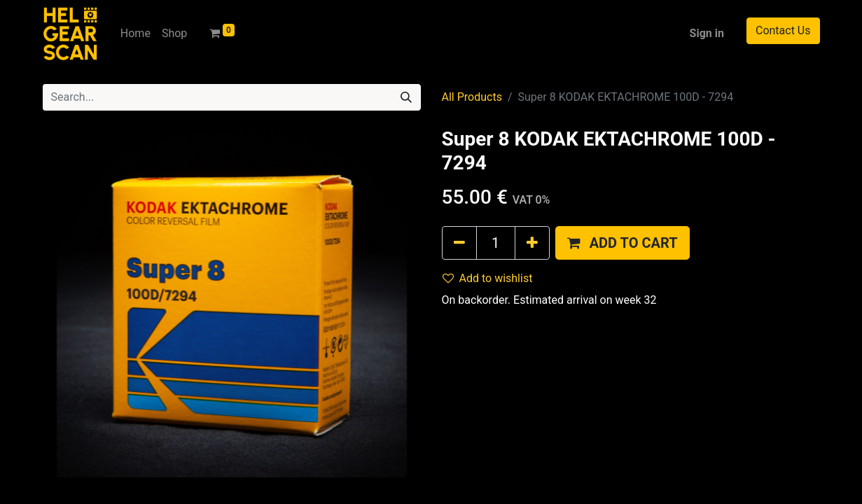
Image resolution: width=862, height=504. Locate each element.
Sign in (707, 33)
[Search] (406, 97)
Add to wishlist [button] (488, 278)
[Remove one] (459, 243)
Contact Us (783, 30)
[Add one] (532, 243)
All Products (472, 97)
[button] (623, 243)
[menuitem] (135, 34)
